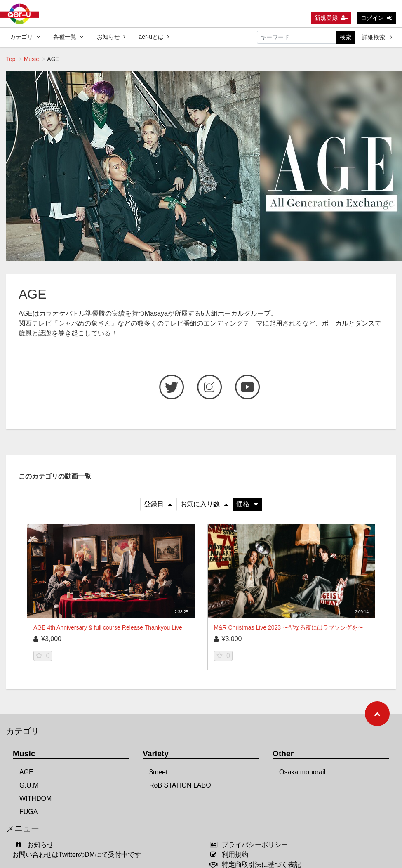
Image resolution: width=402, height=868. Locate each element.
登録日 (158, 504)
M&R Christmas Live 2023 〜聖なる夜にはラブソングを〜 (289, 627)
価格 (247, 504)
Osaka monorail (302, 772)
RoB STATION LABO (180, 785)
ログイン (376, 18)
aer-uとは (154, 37)
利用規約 (231, 855)
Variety (156, 754)
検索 (346, 37)
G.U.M (29, 785)
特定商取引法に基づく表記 (257, 864)
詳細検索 (377, 37)
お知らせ (111, 37)
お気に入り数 (204, 504)
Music (32, 59)
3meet (158, 772)
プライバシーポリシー (251, 845)
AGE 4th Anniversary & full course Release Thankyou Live (108, 627)
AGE (26, 772)
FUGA (28, 812)
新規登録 (331, 18)
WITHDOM (35, 798)
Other (283, 754)
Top (11, 59)
